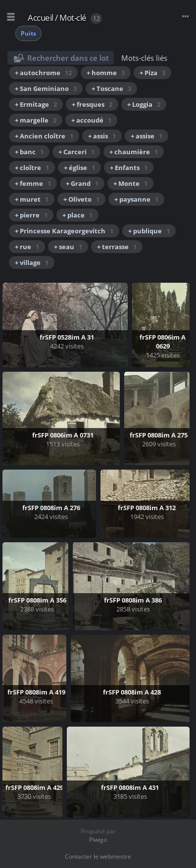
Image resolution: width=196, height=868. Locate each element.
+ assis (102, 136)
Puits (28, 33)
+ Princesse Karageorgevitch (64, 231)
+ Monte (130, 183)
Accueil (41, 18)
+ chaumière (134, 152)
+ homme (106, 73)
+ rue (27, 247)
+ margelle (36, 120)
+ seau (68, 247)
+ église (79, 168)
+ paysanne (136, 199)
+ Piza (152, 73)
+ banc (29, 152)
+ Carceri (76, 152)
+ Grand (82, 183)
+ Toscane (111, 88)
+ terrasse (117, 247)
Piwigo (98, 840)
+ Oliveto (81, 199)
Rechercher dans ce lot (68, 58)
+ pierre (31, 215)
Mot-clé (73, 18)
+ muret (32, 199)
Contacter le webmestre (98, 856)
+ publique (149, 231)
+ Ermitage (36, 104)
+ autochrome (43, 73)
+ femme (33, 183)
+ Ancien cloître (44, 136)
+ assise (147, 136)
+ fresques (92, 104)
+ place (77, 215)
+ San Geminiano (46, 88)
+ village (32, 262)
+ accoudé (91, 120)
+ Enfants (129, 168)
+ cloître (32, 168)
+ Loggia (144, 104)
